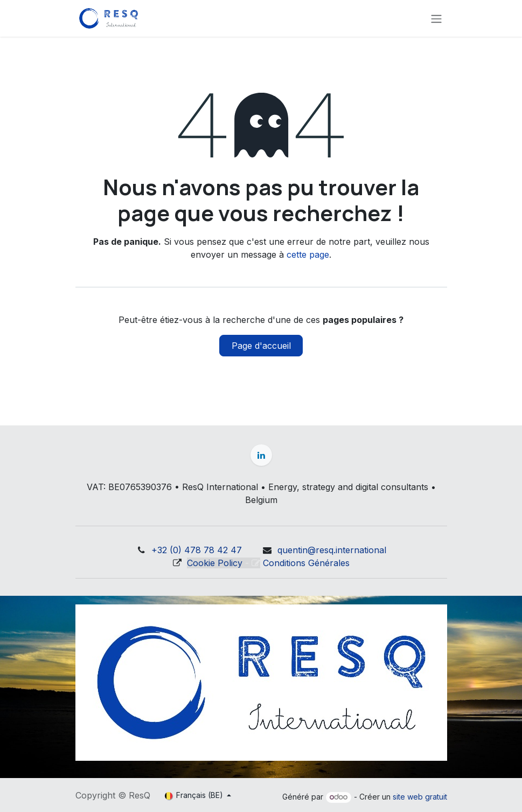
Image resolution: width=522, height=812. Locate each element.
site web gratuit (420, 797)
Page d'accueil (261, 346)
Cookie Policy (215, 563)
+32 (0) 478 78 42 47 (197, 550)
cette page (308, 254)
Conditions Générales (306, 563)
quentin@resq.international (332, 550)
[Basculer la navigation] (436, 18)
